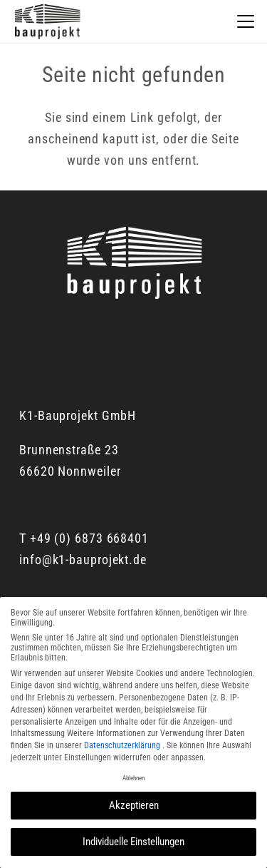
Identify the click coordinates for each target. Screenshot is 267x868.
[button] (246, 21)
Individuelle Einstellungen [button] (133, 842)
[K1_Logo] (47, 21)
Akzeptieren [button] (134, 805)
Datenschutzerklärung (123, 745)
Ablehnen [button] (133, 778)
